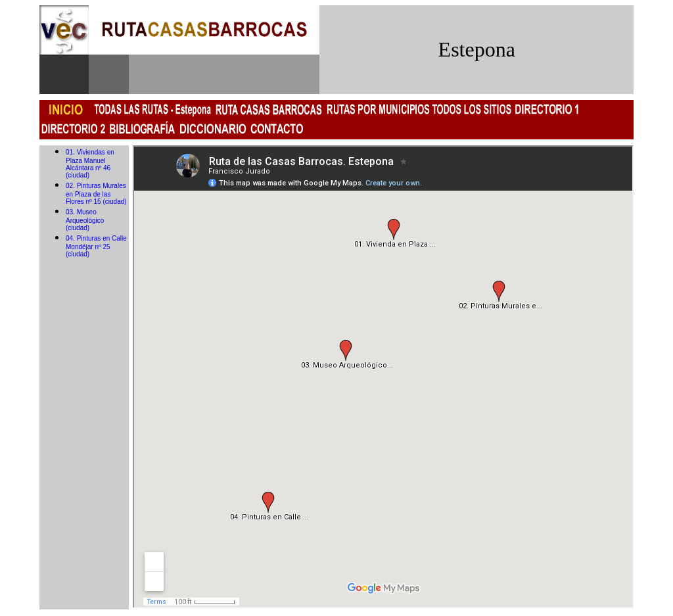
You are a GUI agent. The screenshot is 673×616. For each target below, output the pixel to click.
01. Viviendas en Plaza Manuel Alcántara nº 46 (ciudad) (90, 164)
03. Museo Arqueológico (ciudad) (85, 220)
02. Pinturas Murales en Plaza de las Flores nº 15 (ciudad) (96, 194)
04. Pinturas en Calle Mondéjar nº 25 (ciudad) (96, 246)
